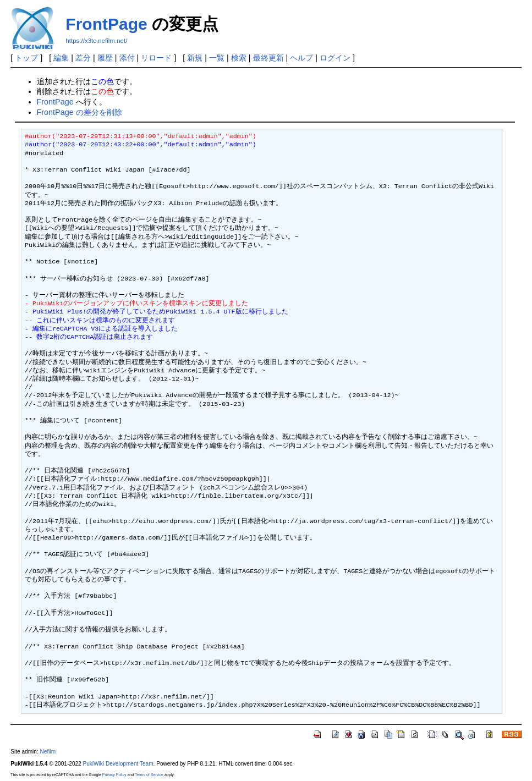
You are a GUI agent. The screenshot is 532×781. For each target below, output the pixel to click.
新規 (195, 58)
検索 (239, 58)
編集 (61, 58)
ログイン (335, 58)
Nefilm (48, 752)
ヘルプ (301, 58)
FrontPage (106, 24)
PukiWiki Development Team (118, 764)
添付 (127, 58)
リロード (156, 58)
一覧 (217, 58)
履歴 (105, 58)
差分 (83, 58)
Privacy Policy (114, 775)
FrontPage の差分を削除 (79, 112)
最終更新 (268, 58)
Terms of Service (149, 775)
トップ (26, 58)
